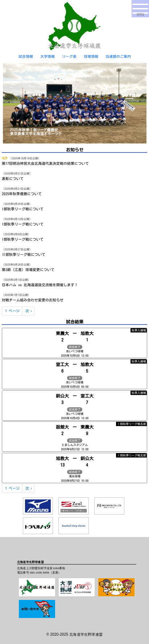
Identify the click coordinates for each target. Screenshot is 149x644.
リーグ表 (69, 56)
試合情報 (26, 56)
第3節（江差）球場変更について (28, 270)
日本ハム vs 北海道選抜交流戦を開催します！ (40, 285)
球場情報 (91, 56)
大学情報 (47, 56)
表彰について (13, 179)
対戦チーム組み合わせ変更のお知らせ (33, 300)
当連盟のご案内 (118, 56)
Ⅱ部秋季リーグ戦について (24, 254)
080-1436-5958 (39, 573)
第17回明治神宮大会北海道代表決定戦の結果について (45, 163)
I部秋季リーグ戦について (23, 209)
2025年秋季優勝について (22, 194)
